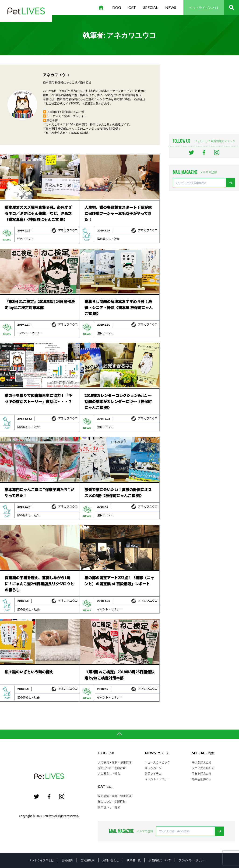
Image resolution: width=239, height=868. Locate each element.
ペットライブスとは (204, 8)
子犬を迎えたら (202, 762)
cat (132, 7)
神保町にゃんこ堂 (73, 112)
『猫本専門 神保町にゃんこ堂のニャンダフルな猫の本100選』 (82, 129)
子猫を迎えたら (202, 774)
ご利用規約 (88, 860)
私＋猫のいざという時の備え (29, 672)
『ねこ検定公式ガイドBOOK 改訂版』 (67, 133)
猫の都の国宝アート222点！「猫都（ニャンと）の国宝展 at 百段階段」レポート (119, 581)
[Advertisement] (204, 94)
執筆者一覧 (134, 860)
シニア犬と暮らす (203, 768)
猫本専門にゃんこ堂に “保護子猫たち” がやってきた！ (39, 493)
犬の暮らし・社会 (109, 774)
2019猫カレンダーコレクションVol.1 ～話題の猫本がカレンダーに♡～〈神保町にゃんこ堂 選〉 (118, 401)
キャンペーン (153, 768)
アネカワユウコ (68, 230)
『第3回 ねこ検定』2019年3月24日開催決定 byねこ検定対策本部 (40, 304)
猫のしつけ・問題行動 (112, 802)
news (171, 7)
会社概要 (67, 860)
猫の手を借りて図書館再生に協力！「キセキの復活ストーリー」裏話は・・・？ (38, 398)
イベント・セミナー (30, 333)
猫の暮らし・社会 (108, 239)
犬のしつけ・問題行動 (112, 768)
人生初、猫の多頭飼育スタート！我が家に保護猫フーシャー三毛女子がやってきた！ (118, 213)
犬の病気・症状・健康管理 (115, 762)
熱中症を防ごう (202, 779)
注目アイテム (26, 239)
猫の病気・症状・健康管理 (115, 796)
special (151, 7)
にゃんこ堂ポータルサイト (70, 116)
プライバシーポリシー (193, 860)
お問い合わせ (111, 860)
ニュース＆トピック (157, 762)
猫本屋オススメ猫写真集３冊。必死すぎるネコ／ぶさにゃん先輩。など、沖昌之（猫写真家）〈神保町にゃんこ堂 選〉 (38, 213)
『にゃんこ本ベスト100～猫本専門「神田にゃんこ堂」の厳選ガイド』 (87, 124)
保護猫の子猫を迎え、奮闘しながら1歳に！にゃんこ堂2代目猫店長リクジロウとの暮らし (39, 584)
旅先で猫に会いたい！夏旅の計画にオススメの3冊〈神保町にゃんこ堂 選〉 (118, 493)
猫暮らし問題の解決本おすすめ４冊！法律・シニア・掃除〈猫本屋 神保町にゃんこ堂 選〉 (119, 307)
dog (117, 7)
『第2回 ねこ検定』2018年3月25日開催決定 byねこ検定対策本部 (119, 675)
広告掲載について (160, 860)
